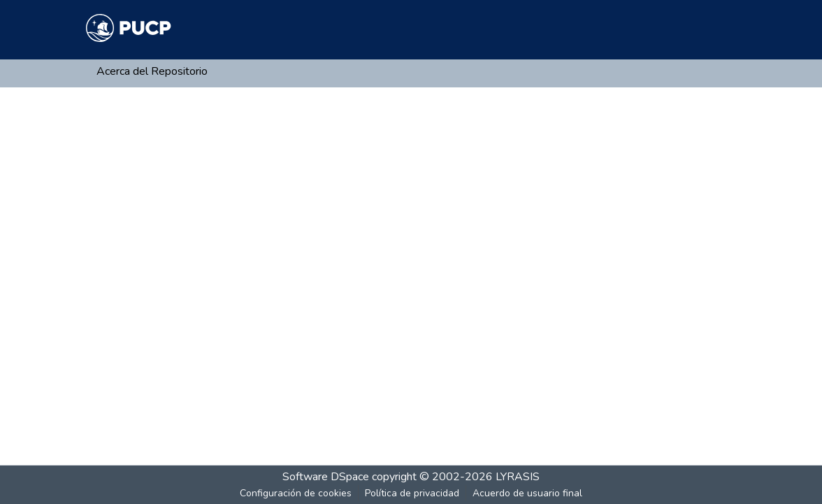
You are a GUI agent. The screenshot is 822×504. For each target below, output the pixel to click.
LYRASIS (518, 477)
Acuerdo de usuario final (527, 493)
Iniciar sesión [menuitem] (696, 28)
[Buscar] (632, 28)
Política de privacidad (412, 493)
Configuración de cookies (296, 493)
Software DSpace (326, 477)
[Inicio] (129, 28)
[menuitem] (652, 28)
